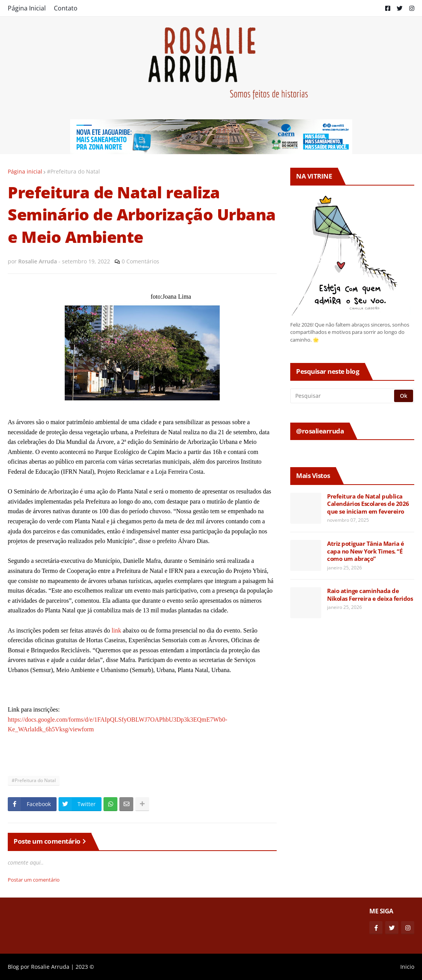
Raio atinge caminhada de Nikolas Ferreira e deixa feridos (370, 595)
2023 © (85, 967)
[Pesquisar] (343, 396)
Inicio (407, 967)
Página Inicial (27, 8)
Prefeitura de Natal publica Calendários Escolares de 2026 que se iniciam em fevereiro (368, 504)
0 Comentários (140, 261)
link (116, 630)
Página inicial (25, 171)
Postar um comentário (34, 880)
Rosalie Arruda (50, 967)
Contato (66, 8)
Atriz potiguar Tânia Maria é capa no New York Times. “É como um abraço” (365, 551)
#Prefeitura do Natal (73, 171)
